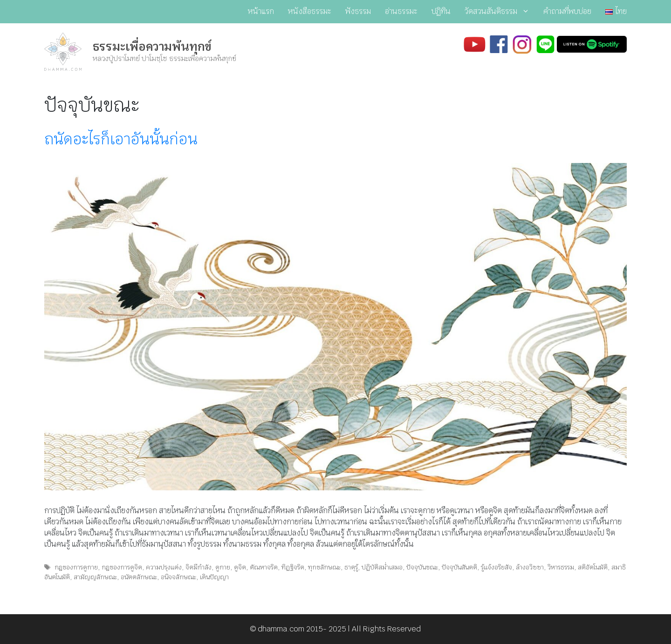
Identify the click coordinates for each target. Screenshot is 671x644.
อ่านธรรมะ (401, 11)
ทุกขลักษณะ (324, 567)
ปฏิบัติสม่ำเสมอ (382, 567)
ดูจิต (240, 567)
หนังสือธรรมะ (310, 11)
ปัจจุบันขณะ (422, 567)
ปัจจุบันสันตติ (459, 567)
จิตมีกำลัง (199, 567)
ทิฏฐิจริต (293, 567)
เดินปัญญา (214, 577)
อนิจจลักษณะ (178, 577)
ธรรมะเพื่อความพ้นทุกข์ (152, 47)
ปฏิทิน (441, 11)
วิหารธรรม (561, 567)
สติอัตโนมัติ (593, 567)
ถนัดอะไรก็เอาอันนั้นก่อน (121, 139)
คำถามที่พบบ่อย (567, 11)
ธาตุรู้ (351, 567)
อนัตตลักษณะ (139, 577)
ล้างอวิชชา (530, 567)
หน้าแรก (261, 11)
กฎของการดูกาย (76, 567)
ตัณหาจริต (264, 567)
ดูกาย (223, 567)
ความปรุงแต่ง (164, 567)
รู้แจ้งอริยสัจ (496, 567)
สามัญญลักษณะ (95, 577)
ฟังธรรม (358, 11)
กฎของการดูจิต (122, 567)
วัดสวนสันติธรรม (500, 12)
